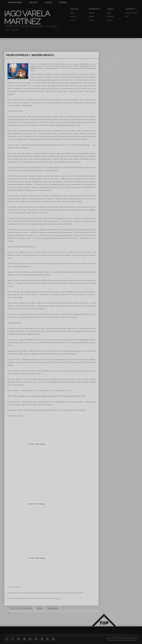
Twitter (109, 13)
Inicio (72, 13)
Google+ (110, 20)
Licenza (48, 2)
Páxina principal (15, 2)
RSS (127, 16)
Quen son (33, 2)
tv (17, 613)
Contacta (63, 2)
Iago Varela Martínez (27, 18)
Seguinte (53, 608)
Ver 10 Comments (21, 608)
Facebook (110, 16)
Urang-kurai (119, 640)
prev (40, 608)
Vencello (92, 20)
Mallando (92, 13)
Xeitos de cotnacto (131, 13)
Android (91, 16)
